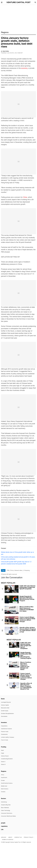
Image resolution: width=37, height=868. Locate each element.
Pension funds (5, 732)
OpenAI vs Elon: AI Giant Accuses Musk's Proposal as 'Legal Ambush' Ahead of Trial (28, 630)
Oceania (3, 792)
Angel (2, 753)
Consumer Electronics (7, 813)
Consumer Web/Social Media (8, 816)
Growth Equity (5, 711)
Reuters (6, 51)
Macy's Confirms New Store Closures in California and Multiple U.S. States (27, 609)
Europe (3, 780)
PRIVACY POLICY (29, 837)
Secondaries (4, 716)
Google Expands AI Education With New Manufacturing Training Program (27, 598)
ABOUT (10, 837)
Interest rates (18, 571)
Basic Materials (5, 808)
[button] (2, 2)
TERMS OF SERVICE (8, 840)
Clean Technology (6, 811)
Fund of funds (5, 740)
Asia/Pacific (4, 778)
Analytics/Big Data (6, 805)
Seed (2, 750)
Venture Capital (5, 705)
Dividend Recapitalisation (7, 714)
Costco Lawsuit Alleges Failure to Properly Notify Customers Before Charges (27, 619)
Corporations (4, 726)
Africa (3, 775)
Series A (3, 762)
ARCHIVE (4, 837)
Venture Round (5, 756)
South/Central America (7, 783)
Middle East (4, 786)
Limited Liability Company (8, 737)
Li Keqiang (26, 571)
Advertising (4, 802)
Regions (5, 32)
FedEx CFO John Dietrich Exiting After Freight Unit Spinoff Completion (27, 587)
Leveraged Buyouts (6, 702)
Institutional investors (6, 729)
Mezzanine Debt (5, 708)
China (25, 197)
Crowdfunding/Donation (7, 759)
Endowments (4, 734)
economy (24, 68)
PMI (8, 571)
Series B (3, 764)
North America (5, 789)
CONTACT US (18, 837)
